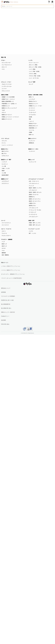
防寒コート (31, 97)
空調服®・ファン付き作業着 (8, 97)
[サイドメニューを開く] (2, 2)
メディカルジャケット (34, 183)
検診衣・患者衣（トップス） (35, 188)
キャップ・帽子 (32, 82)
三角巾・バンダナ (6, 168)
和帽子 (3, 171)
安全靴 (30, 117)
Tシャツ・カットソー (34, 63)
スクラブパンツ (5, 183)
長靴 (30, 119)
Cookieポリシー (5, 316)
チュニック (31, 186)
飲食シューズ (31, 160)
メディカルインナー (33, 217)
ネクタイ (4, 248)
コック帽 (4, 173)
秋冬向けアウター (33, 124)
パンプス (31, 231)
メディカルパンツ (33, 190)
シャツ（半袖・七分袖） (34, 71)
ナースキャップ (32, 212)
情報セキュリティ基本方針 (8, 312)
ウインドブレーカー (6, 63)
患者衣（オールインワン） (35, 199)
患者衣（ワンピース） (34, 194)
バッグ (3, 242)
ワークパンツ (32, 110)
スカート (4, 231)
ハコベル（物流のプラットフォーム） (11, 270)
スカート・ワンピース (6, 229)
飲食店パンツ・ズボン (33, 149)
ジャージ (3, 221)
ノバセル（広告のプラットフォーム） (11, 266)
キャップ (31, 84)
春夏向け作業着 (5, 95)
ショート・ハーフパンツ (7, 145)
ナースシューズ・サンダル (35, 210)
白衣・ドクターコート (34, 181)
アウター (3, 60)
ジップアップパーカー (7, 86)
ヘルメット (31, 121)
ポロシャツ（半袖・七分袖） (35, 67)
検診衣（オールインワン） (35, 201)
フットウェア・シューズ (34, 229)
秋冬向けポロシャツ (33, 126)
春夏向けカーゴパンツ (7, 115)
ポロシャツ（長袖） (33, 65)
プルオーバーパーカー (7, 84)
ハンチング (4, 162)
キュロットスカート (6, 236)
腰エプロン (4, 153)
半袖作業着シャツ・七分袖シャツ (9, 104)
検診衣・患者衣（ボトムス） (35, 192)
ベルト (3, 251)
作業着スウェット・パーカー (35, 106)
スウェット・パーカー (6, 82)
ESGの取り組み (5, 324)
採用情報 (3, 292)
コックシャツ (32, 141)
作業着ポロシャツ (6, 106)
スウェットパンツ (6, 91)
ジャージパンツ (5, 225)
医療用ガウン (32, 197)
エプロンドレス (5, 156)
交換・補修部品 (5, 255)
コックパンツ (32, 151)
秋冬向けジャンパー (33, 104)
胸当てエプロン (5, 151)
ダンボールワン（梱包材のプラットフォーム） (13, 274)
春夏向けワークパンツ (7, 119)
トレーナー (4, 89)
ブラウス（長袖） (33, 74)
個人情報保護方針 (6, 304)
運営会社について (6, 288)
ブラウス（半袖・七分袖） (35, 76)
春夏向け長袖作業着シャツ (8, 101)
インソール (31, 130)
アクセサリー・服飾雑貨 (7, 239)
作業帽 (30, 132)
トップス (30, 60)
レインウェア (32, 99)
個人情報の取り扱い (6, 308)
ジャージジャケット (6, 223)
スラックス (4, 141)
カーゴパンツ (32, 108)
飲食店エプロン (5, 149)
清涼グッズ (4, 246)
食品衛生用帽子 (5, 175)
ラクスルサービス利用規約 (8, 296)
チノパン (4, 143)
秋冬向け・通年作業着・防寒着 (35, 95)
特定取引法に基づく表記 (7, 300)
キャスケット (5, 164)
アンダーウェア (32, 112)
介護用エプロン (32, 203)
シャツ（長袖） (32, 69)
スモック (4, 112)
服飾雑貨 (4, 253)
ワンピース (4, 233)
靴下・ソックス (32, 233)
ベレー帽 (4, 166)
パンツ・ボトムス (5, 138)
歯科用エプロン (32, 206)
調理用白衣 (31, 143)
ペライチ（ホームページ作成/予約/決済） (12, 278)
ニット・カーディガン (34, 78)
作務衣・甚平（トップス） (35, 223)
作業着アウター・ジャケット (8, 99)
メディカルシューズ (33, 208)
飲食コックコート (32, 138)
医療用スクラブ (5, 179)
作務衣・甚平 (31, 221)
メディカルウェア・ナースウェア (36, 179)
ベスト (3, 69)
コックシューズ (32, 162)
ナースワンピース (33, 214)
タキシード (4, 67)
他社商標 (3, 320)
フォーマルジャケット (7, 65)
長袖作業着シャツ (33, 128)
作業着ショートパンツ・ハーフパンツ (10, 117)
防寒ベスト (31, 135)
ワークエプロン (32, 115)
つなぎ (3, 110)
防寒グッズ (4, 244)
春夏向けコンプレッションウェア (9, 108)
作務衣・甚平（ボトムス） (35, 225)
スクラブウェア (5, 181)
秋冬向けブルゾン (33, 101)
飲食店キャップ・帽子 (6, 160)
